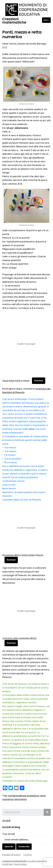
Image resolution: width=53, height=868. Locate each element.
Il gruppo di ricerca (11, 855)
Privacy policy (20, 864)
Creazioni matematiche (14, 21)
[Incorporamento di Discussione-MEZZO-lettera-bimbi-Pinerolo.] (26, 528)
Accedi (6, 821)
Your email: (9, 834)
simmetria (20, 799)
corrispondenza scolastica (23, 796)
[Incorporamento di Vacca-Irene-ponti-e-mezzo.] (26, 344)
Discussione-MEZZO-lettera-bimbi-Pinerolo (23, 555)
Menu (47, 20)
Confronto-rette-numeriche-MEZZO (19, 638)
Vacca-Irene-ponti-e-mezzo (16, 381)
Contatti (27, 855)
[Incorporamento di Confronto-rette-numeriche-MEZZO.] (26, 611)
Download (39, 381)
